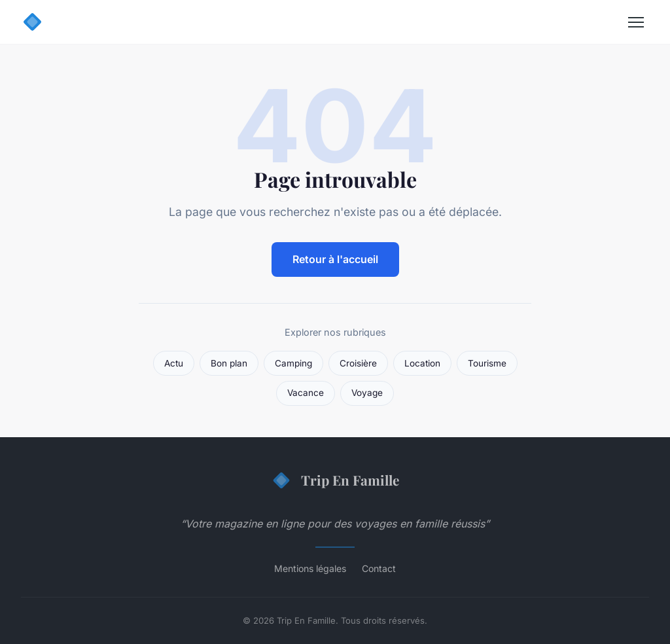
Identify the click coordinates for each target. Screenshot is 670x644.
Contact (379, 568)
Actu (174, 363)
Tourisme (487, 363)
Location (422, 363)
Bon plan (229, 363)
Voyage (367, 393)
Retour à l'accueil (335, 259)
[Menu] (636, 22)
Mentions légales (310, 568)
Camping (293, 363)
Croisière (358, 363)
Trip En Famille (335, 480)
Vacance (306, 393)
